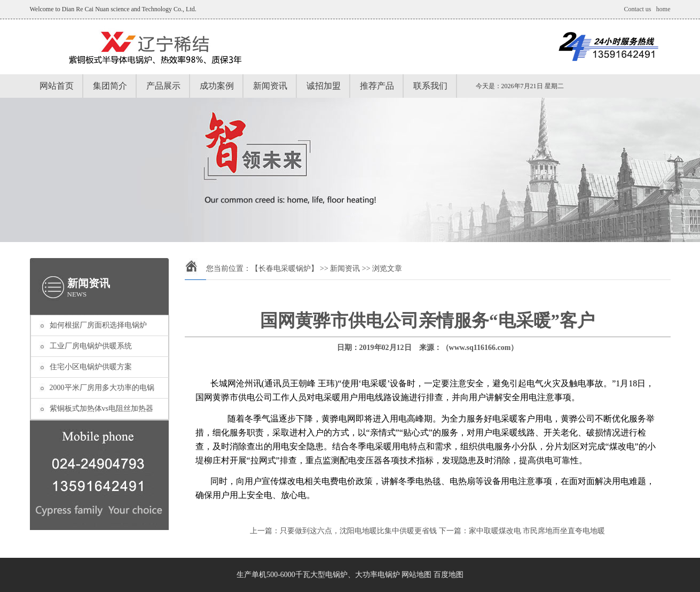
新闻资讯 (270, 86)
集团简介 (110, 86)
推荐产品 (377, 86)
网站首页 (57, 86)
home (663, 9)
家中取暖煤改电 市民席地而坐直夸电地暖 (537, 531)
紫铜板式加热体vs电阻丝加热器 (101, 408)
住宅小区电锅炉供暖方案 (91, 367)
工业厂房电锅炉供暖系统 (91, 346)
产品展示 (163, 86)
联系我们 (430, 86)
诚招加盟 (324, 86)
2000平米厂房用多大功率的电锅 (102, 388)
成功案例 (217, 86)
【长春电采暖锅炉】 (285, 268)
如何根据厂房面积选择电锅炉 (98, 325)
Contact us (637, 9)
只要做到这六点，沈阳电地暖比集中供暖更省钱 (358, 531)
